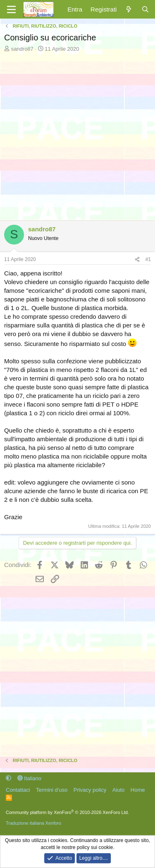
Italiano (30, 778)
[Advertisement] (77, 134)
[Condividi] (137, 260)
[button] (8, 778)
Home (138, 790)
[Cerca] (145, 9)
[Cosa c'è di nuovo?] (129, 9)
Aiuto (119, 790)
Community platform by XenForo (67, 812)
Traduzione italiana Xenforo (33, 823)
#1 (148, 259)
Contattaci (18, 790)
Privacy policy (90, 790)
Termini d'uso (52, 790)
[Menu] (11, 9)
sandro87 (22, 49)
